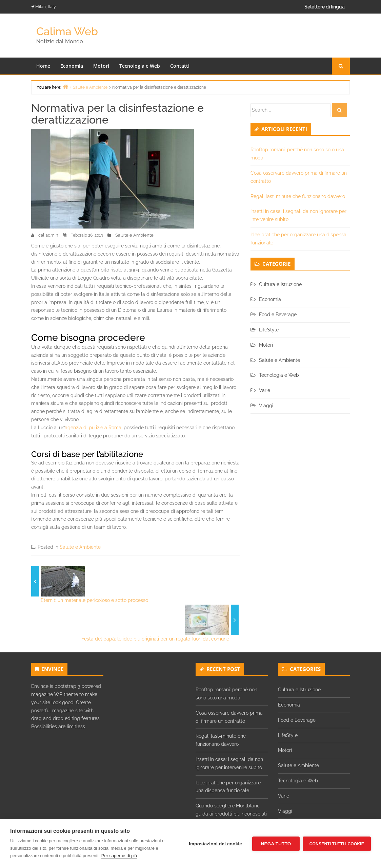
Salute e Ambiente (134, 235)
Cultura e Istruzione (280, 284)
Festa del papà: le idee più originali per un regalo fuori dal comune (155, 639)
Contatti (180, 66)
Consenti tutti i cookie (337, 844)
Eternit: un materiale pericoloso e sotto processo (94, 600)
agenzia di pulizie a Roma (93, 428)
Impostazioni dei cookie (215, 844)
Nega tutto (275, 844)
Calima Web (67, 31)
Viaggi (266, 406)
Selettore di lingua (325, 7)
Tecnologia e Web (140, 66)
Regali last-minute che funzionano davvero (298, 196)
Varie (265, 390)
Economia (72, 66)
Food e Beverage (278, 314)
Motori (101, 66)
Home (43, 66)
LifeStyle (269, 330)
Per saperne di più (119, 856)
